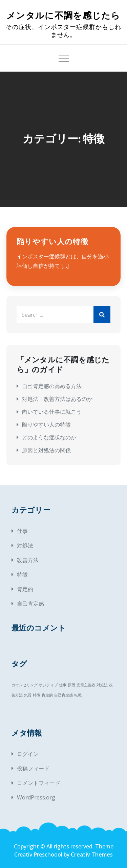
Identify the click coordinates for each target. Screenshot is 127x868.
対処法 (25, 545)
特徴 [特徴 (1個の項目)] (37, 695)
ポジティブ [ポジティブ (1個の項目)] (48, 685)
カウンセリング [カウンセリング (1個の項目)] (25, 685)
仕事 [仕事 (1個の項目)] (63, 685)
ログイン (28, 754)
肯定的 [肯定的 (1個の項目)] (47, 695)
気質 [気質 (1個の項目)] (28, 695)
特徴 (22, 575)
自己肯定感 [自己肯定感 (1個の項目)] (63, 695)
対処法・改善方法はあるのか (57, 399)
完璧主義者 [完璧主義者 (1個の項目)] (86, 685)
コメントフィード (39, 783)
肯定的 (25, 589)
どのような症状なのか (49, 437)
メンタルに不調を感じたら (63, 16)
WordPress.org (36, 797)
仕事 (22, 531)
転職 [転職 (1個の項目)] (78, 695)
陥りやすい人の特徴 (52, 242)
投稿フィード (33, 768)
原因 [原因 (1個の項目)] (71, 685)
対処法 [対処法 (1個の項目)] (102, 685)
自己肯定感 (30, 604)
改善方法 (28, 560)
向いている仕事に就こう (52, 412)
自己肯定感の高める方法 (52, 386)
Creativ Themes (92, 854)
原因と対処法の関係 (46, 450)
